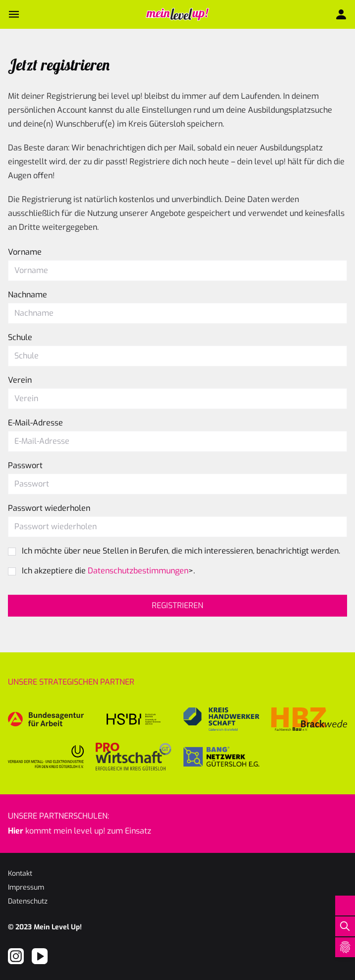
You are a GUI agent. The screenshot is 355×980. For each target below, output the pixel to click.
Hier (16, 831)
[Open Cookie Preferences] (345, 947)
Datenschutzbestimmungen (138, 571)
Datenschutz (28, 901)
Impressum (26, 887)
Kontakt (20, 874)
